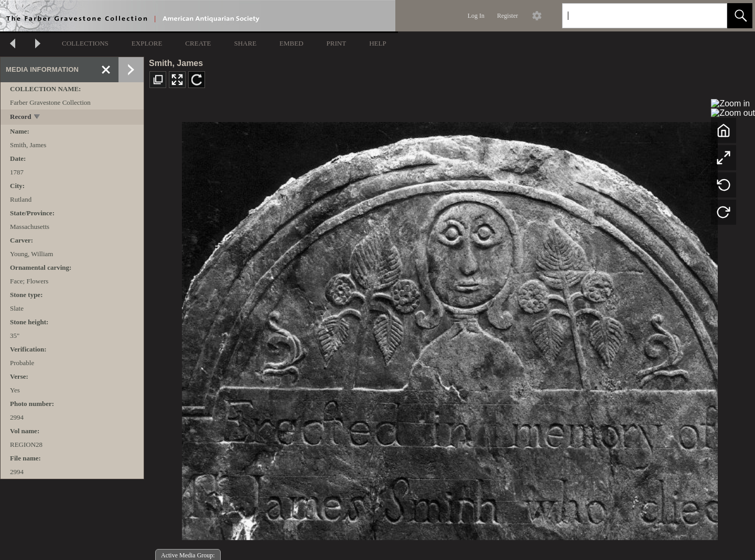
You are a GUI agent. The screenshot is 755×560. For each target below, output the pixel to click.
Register (508, 16)
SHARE (245, 43)
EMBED (292, 43)
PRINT (337, 43)
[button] (740, 16)
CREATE (198, 43)
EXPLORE (147, 43)
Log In (476, 16)
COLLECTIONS (85, 43)
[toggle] (37, 118)
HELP (378, 43)
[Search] (632, 16)
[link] (711, 15)
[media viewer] (450, 328)
